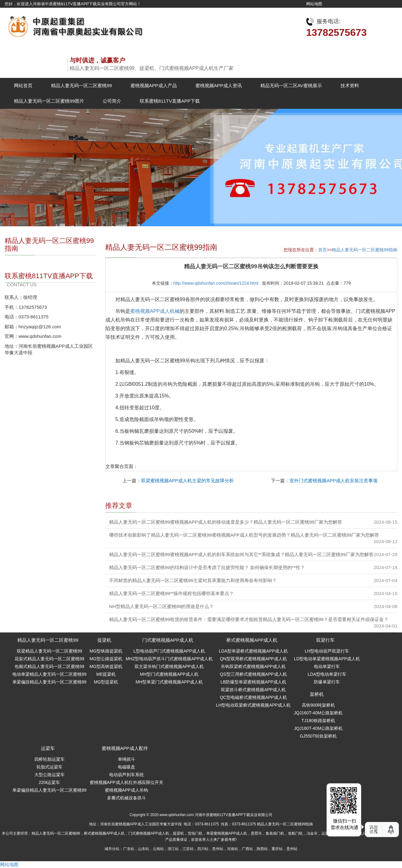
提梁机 (104, 640)
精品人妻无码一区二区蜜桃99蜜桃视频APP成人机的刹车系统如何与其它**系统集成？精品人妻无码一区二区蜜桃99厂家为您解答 (241, 554)
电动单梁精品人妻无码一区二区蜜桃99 (49, 674)
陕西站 (262, 849)
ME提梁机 (106, 674)
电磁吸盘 (126, 767)
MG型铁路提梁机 (106, 651)
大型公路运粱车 (49, 775)
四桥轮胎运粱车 (49, 759)
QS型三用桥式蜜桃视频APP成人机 (253, 674)
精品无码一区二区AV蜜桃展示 (291, 85)
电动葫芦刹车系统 (126, 775)
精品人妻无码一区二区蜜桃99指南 (365, 250)
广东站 (129, 849)
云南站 (158, 849)
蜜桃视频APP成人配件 (125, 748)
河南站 (233, 849)
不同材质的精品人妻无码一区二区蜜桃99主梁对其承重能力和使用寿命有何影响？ (193, 580)
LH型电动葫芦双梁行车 (327, 651)
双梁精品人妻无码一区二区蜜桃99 (49, 651)
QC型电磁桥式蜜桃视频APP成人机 (253, 697)
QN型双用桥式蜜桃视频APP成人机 (253, 659)
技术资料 (350, 85)
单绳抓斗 (126, 759)
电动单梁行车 (327, 666)
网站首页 (23, 85)
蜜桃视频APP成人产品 (154, 85)
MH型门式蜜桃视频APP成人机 (169, 674)
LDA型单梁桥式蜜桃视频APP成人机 (253, 651)
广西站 (247, 849)
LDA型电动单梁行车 (327, 674)
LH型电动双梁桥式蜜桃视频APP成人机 (253, 705)
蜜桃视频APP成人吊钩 (126, 790)
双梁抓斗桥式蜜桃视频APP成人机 (253, 690)
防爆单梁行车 (327, 682)
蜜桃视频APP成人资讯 (219, 85)
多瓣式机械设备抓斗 (126, 798)
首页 (323, 250)
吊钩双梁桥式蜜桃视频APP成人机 (253, 666)
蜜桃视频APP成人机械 (155, 311)
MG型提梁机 (106, 682)
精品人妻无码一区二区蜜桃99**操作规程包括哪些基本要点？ (171, 593)
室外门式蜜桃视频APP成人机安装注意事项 (334, 481)
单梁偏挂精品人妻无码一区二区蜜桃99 (49, 682)
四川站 (203, 849)
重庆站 (277, 849)
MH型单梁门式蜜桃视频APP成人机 (169, 682)
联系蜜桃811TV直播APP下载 (170, 101)
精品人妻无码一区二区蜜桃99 (81, 85)
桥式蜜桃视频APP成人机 (252, 640)
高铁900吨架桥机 (318, 705)
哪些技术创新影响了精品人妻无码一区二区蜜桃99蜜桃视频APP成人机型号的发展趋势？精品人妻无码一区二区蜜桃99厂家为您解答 (244, 535)
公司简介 (112, 101)
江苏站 (188, 849)
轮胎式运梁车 (49, 767)
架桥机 (317, 694)
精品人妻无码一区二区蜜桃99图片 (49, 101)
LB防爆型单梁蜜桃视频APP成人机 (253, 682)
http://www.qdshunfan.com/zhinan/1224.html (216, 283)
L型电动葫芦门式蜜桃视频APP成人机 (169, 651)
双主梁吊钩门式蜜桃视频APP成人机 (169, 666)
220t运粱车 (49, 782)
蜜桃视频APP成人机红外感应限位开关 (126, 782)
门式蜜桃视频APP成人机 (168, 640)
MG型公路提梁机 (106, 659)
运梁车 (48, 748)
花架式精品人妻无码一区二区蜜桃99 (49, 659)
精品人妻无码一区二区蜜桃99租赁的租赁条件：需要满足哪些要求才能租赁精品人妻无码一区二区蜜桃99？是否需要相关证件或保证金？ (249, 619)
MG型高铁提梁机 (106, 666)
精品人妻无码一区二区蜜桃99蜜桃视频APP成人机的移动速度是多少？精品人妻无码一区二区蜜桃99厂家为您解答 (226, 522)
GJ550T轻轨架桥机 (318, 736)
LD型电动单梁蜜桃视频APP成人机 (327, 659)
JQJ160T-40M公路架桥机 (318, 713)
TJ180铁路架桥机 (318, 721)
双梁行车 (325, 640)
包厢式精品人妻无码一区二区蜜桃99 (49, 666)
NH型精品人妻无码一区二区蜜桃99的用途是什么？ (161, 606)
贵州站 (218, 849)
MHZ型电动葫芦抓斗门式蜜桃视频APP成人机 (169, 659)
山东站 (143, 849)
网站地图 (314, 4)
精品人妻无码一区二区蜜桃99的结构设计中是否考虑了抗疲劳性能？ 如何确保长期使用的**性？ (207, 567)
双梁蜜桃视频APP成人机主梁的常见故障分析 (187, 481)
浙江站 (173, 849)
